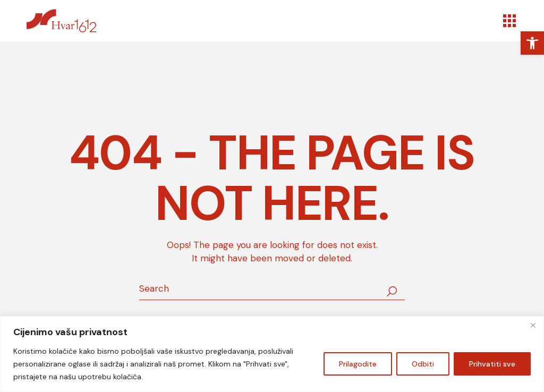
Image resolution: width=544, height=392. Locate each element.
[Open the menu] (509, 21)
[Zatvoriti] (533, 325)
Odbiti (423, 364)
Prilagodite (358, 364)
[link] (532, 43)
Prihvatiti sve (492, 364)
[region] (272, 354)
